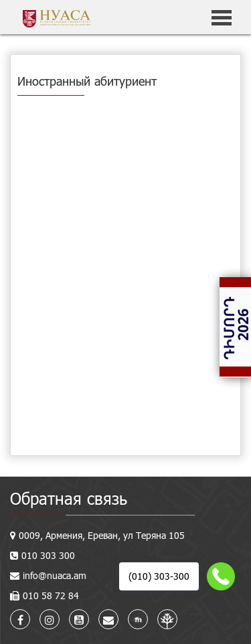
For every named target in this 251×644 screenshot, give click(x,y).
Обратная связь (69, 498)
